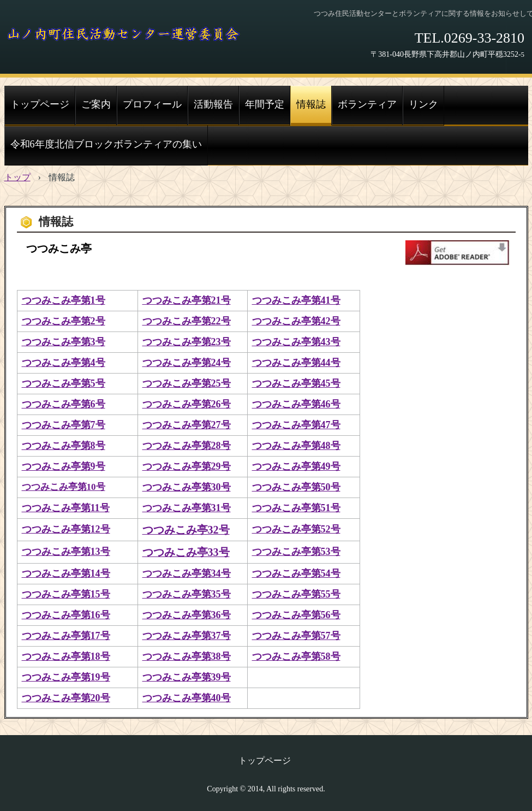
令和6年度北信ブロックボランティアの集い (106, 144)
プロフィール (152, 104)
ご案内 (96, 104)
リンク (423, 104)
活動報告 (213, 104)
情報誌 (311, 104)
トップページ (40, 104)
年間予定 (265, 104)
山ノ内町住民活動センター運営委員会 (124, 35)
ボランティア (367, 104)
